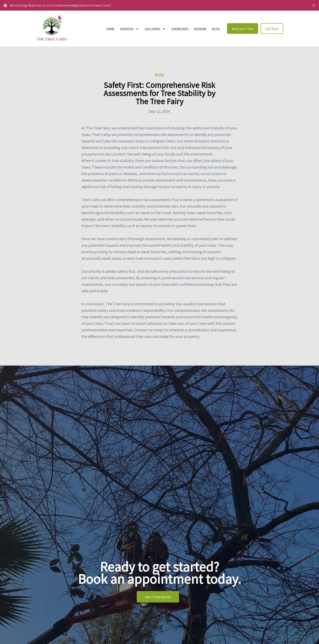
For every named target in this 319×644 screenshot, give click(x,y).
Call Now (272, 28)
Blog (216, 29)
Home (110, 29)
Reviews (200, 29)
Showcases (180, 29)
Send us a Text (243, 28)
